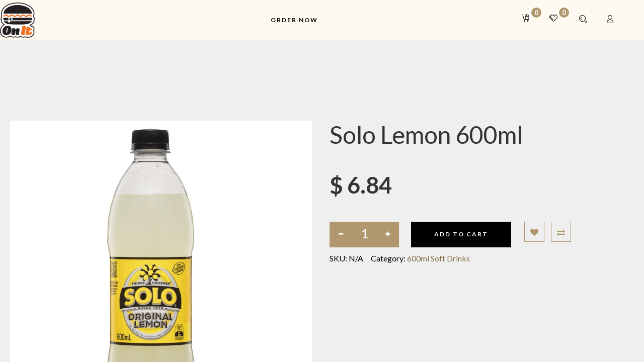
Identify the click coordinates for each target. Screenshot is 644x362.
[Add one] (388, 235)
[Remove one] (341, 235)
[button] (534, 232)
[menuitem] (294, 20)
